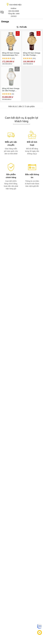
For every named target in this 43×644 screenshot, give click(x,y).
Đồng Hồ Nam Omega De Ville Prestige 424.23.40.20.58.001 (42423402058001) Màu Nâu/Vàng (32, 54)
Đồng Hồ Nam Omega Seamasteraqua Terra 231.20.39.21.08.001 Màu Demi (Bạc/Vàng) (11, 54)
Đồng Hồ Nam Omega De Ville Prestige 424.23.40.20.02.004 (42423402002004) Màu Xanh (11, 90)
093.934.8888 (14, 11)
